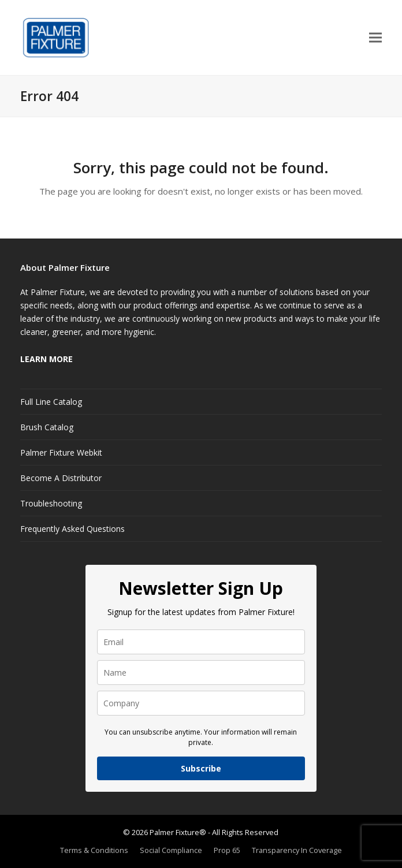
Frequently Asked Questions (72, 529)
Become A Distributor (61, 478)
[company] (201, 703)
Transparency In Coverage (297, 850)
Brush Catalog (47, 427)
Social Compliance (171, 850)
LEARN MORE (46, 359)
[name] (201, 673)
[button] (375, 38)
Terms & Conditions (94, 850)
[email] (201, 642)
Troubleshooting (51, 503)
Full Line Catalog (51, 402)
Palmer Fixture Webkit (61, 452)
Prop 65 (227, 850)
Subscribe (201, 768)
